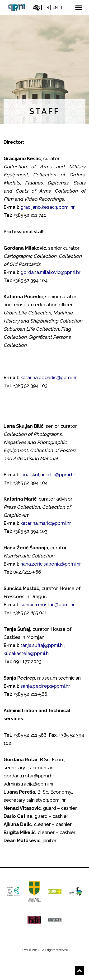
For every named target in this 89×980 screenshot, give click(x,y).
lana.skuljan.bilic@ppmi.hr (48, 475)
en (55, 7)
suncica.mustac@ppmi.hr (48, 605)
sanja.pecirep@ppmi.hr (45, 686)
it (63, 7)
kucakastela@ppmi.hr (27, 653)
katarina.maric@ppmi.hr (46, 523)
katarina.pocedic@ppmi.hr (48, 378)
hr (46, 7)
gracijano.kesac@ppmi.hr (48, 207)
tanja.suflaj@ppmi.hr (42, 645)
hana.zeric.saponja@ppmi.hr (51, 564)
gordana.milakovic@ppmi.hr (50, 272)
